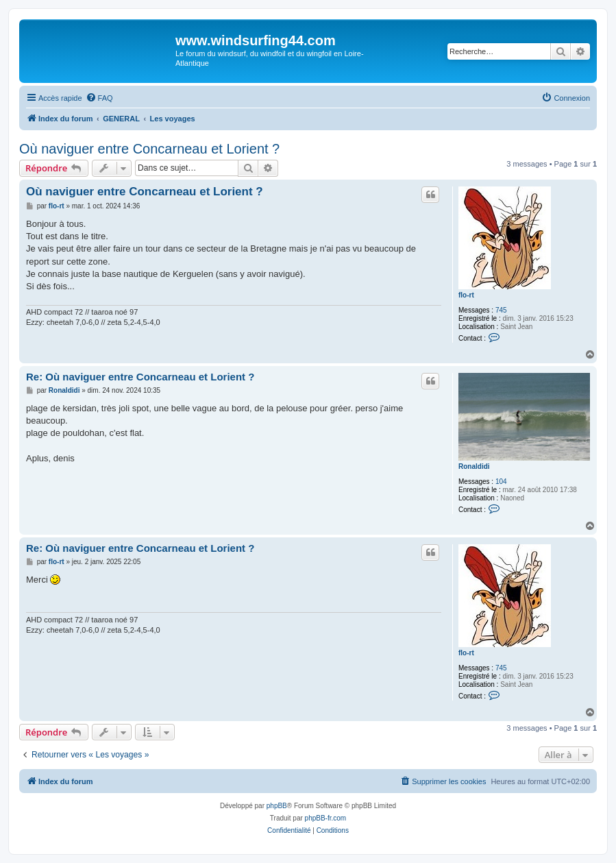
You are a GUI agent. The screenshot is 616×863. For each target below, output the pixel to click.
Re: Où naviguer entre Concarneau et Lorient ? (140, 377)
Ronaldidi (474, 466)
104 (501, 482)
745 (501, 310)
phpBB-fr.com (326, 818)
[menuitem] (99, 98)
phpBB (277, 806)
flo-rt (466, 295)
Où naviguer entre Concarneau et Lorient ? (149, 149)
